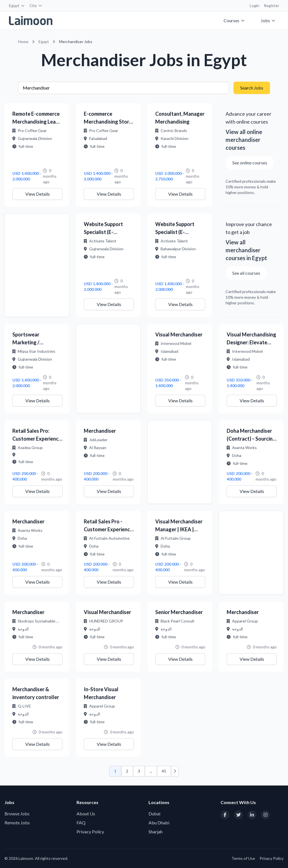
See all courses (246, 273)
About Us (86, 814)
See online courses (250, 163)
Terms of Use (243, 858)
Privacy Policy (90, 832)
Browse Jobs (17, 814)
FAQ (81, 823)
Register (271, 5)
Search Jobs (252, 88)
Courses (234, 20)
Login (255, 5)
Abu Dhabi (159, 823)
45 (164, 771)
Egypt (17, 5)
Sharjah (156, 832)
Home (23, 42)
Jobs (268, 20)
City (36, 5)
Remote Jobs (17, 823)
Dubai (154, 814)
